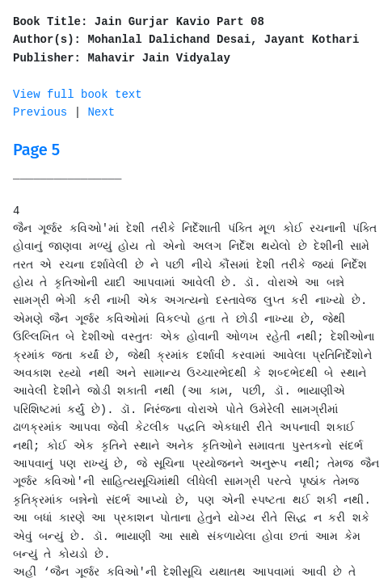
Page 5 (36, 150)
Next (101, 112)
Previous (40, 112)
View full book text (78, 95)
